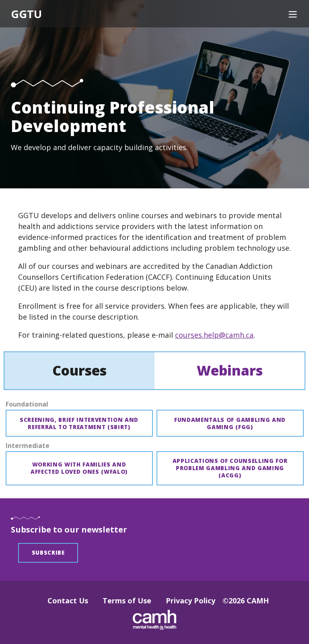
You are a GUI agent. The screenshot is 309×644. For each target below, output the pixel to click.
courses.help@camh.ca (214, 335)
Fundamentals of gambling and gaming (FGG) (230, 423)
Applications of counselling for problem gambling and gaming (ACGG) (230, 468)
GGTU (26, 14)
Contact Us (68, 601)
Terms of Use (127, 601)
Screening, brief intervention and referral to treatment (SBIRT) (79, 423)
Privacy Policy (191, 601)
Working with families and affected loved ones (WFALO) (79, 468)
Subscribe (48, 553)
